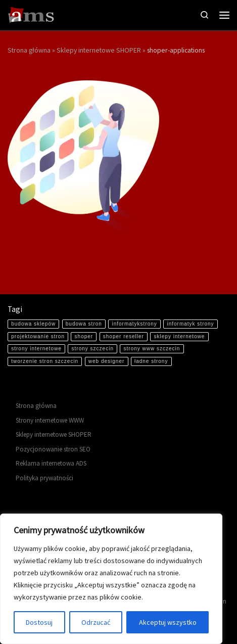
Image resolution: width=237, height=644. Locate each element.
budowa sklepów (33, 324)
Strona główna (29, 50)
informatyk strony (190, 324)
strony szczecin (93, 349)
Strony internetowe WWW (50, 420)
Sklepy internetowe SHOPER (99, 50)
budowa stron (84, 324)
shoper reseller (124, 336)
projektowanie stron (38, 336)
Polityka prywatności (44, 478)
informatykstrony (134, 324)
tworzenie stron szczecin (45, 361)
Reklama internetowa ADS (51, 463)
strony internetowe (36, 349)
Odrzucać (96, 622)
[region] (111, 579)
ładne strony (151, 361)
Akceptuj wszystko (168, 622)
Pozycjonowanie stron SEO (53, 449)
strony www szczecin (152, 349)
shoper (84, 336)
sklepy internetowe (180, 336)
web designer (106, 361)
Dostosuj (39, 622)
